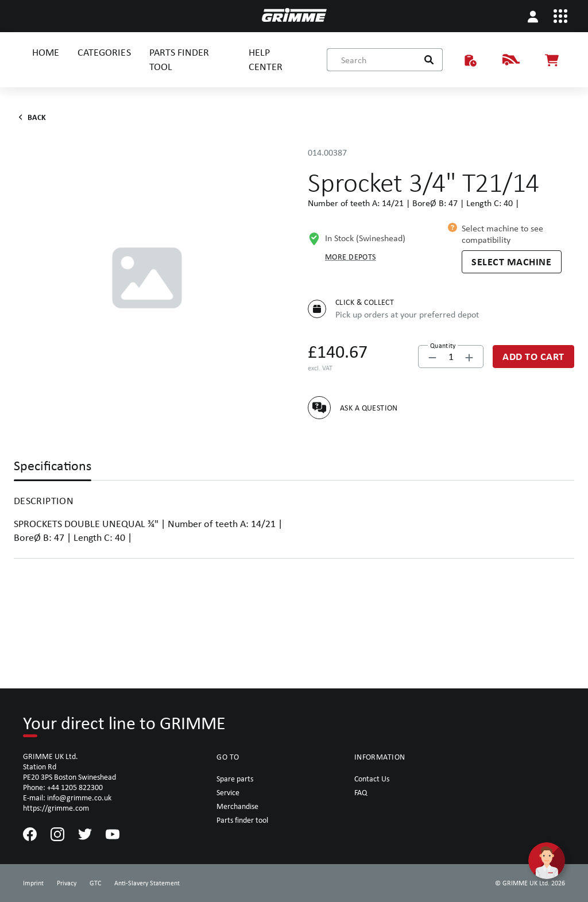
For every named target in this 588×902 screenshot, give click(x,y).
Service (228, 792)
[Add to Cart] (533, 357)
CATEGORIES (104, 52)
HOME (46, 52)
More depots (351, 257)
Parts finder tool (242, 820)
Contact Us (372, 779)
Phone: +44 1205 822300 (63, 787)
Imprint (33, 883)
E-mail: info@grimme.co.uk (67, 798)
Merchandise (237, 806)
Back (30, 117)
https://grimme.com (56, 808)
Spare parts (235, 779)
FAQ (361, 792)
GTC (95, 883)
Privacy (67, 883)
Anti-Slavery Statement (147, 883)
